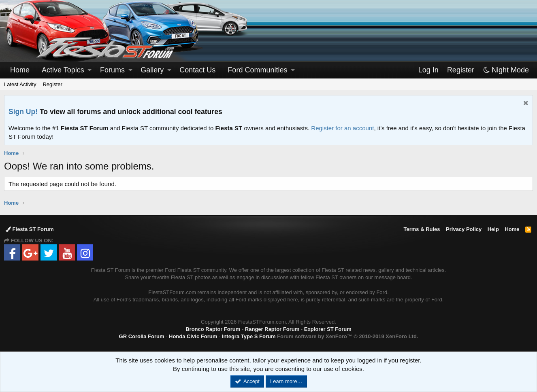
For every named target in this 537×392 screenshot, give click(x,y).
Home (20, 70)
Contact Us (197, 70)
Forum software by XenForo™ (347, 336)
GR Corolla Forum (142, 336)
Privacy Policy (464, 229)
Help (493, 229)
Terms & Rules (422, 229)
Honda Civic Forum (193, 336)
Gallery (152, 70)
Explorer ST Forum (328, 329)
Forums (112, 70)
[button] (89, 70)
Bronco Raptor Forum (213, 329)
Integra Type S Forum (249, 336)
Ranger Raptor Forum (272, 329)
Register (52, 84)
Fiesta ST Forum (30, 229)
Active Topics (63, 70)
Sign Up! (23, 112)
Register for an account (342, 128)
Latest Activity (20, 84)
